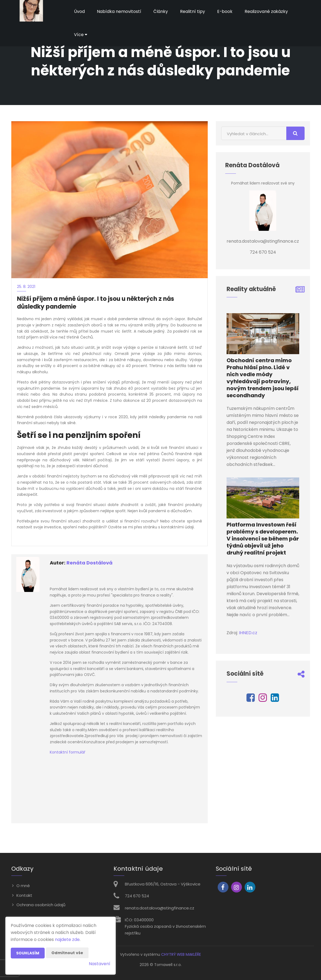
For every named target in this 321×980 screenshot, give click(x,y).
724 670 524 (137, 896)
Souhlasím (28, 953)
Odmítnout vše (67, 953)
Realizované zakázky (267, 11)
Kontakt (24, 895)
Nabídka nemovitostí (119, 11)
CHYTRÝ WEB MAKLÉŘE (181, 954)
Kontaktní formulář (68, 752)
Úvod (79, 11)
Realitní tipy (193, 11)
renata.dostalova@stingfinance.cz (160, 908)
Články (161, 11)
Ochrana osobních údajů (41, 905)
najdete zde (67, 939)
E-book (225, 11)
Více (81, 35)
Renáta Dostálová (89, 563)
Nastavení (100, 964)
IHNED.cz (248, 633)
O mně (23, 886)
